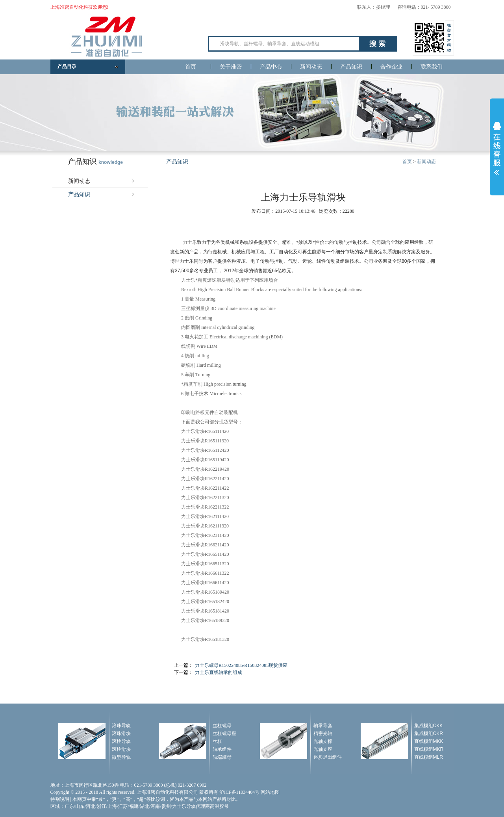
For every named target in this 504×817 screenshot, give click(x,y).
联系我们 (432, 67)
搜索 (378, 44)
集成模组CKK (429, 726)
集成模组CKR (429, 733)
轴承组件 (222, 749)
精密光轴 (323, 733)
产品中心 (271, 67)
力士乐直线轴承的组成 (219, 672)
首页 (191, 67)
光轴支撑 (323, 741)
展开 (497, 149)
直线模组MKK (429, 741)
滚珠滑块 (121, 733)
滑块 (221, 280)
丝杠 (217, 741)
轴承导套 (323, 726)
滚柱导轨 (121, 741)
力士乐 (190, 242)
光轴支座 (323, 749)
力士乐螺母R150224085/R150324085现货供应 (241, 665)
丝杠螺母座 (224, 733)
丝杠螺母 (222, 726)
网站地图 (270, 792)
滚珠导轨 (121, 726)
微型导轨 (121, 757)
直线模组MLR (429, 757)
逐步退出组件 (328, 757)
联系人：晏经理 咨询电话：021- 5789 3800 (404, 7)
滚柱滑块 (121, 749)
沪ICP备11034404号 (239, 792)
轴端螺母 (222, 757)
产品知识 (351, 67)
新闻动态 (311, 67)
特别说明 (60, 799)
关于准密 (231, 67)
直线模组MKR (429, 749)
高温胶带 (219, 806)
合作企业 (391, 67)
